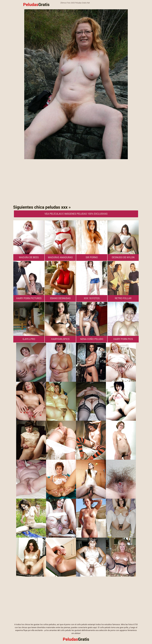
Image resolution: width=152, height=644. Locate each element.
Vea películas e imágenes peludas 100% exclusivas (76, 214)
